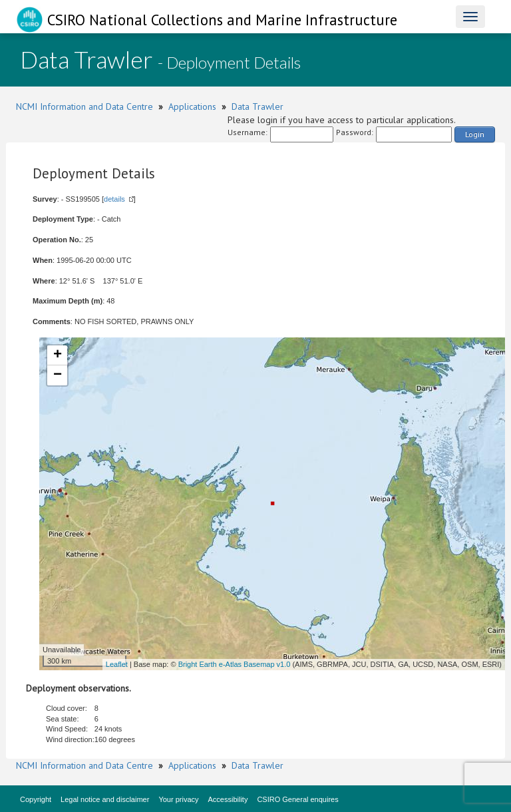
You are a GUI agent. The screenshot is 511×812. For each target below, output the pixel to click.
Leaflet (117, 664)
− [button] (58, 375)
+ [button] (58, 355)
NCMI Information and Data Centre (85, 106)
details (114, 199)
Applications (192, 106)
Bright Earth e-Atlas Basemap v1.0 (235, 664)
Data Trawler (257, 106)
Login (475, 134)
